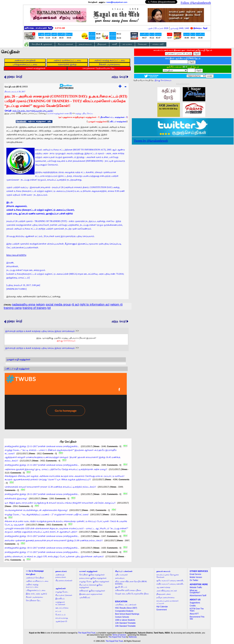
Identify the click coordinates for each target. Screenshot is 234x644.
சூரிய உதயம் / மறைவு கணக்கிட (170, 580)
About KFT (194, 614)
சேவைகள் (142, 44)
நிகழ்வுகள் (102, 44)
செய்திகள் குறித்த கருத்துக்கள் (92, 575)
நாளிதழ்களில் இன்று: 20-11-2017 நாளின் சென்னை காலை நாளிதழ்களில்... (42, 494)
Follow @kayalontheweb (196, 3)
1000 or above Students (125, 620)
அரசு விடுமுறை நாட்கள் (167, 591)
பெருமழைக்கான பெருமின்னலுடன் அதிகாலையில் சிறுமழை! (36, 510)
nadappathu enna (23, 304)
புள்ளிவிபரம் (85, 597)
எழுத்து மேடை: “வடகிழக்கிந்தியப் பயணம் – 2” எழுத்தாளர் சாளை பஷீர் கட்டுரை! (47, 514)
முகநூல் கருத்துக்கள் (98, 121)
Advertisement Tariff (198, 596)
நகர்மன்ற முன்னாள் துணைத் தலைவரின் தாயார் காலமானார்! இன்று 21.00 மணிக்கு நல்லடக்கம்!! (54, 540)
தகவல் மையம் (85, 44)
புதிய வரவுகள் (121, 575)
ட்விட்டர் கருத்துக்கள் (118, 122)
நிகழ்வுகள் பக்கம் (164, 594)
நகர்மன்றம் (120, 578)
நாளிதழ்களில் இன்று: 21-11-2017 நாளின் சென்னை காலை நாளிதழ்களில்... (42, 465)
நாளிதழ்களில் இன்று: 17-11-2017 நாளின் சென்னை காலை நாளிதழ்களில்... (42, 552)
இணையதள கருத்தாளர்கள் (91, 594)
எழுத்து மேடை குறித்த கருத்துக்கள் (94, 581)
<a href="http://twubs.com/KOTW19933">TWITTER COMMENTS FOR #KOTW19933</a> (66, 401)
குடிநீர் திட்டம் (121, 587)
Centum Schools (122, 617)
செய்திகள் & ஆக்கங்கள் (42, 44)
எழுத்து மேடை (62, 592)
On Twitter (194, 580)
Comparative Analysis (124, 611)
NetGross (133, 637)
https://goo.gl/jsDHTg (16, 255)
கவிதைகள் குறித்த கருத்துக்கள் (92, 591)
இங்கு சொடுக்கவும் (66, 341)
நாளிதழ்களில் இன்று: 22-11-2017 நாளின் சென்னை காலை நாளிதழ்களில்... (42, 446)
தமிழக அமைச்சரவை (166, 597)
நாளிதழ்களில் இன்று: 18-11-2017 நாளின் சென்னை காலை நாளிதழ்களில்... (42, 548)
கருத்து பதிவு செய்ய (84, 113)
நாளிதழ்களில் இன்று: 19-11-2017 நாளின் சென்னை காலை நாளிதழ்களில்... (42, 536)
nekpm (40, 304)
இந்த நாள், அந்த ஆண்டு (36, 594)
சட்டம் (58, 611)
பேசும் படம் (61, 615)
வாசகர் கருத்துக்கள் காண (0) (60, 113)
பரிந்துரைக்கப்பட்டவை (36, 590)
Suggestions (195, 603)
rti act (75, 304)
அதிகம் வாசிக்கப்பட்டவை (37, 581)
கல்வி (114, 44)
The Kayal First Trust (87, 633)
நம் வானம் (127, 44)
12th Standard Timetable (125, 623)
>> (35, 571)
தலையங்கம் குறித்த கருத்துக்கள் (93, 578)
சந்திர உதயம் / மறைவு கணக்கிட (170, 584)
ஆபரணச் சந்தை (163, 587)
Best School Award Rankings (127, 614)
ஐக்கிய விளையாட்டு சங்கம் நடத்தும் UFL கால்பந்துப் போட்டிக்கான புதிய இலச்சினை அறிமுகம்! (54, 556)
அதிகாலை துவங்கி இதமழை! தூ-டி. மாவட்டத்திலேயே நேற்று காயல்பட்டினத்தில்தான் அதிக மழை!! (56, 469)
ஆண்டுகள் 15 (61, 621)
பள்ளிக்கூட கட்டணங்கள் (126, 605)
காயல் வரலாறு (62, 618)
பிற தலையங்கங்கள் (64, 580)
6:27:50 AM (60, 28)
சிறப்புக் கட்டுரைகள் (64, 595)
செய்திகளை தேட (33, 600)
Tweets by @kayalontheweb (151, 141)
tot (49, 308)
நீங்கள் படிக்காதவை (34, 597)
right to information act (94, 304)
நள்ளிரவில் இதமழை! (16, 498)
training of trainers (35, 308)
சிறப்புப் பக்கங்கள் (66, 44)
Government (162, 610)
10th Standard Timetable (125, 626)
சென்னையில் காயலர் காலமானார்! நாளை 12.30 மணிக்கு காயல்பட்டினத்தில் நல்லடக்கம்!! (50, 487)
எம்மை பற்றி (158, 44)
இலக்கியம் (60, 599)
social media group (58, 304)
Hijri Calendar (162, 607)
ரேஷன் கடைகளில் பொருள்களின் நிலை (132, 594)
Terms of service (119, 635)
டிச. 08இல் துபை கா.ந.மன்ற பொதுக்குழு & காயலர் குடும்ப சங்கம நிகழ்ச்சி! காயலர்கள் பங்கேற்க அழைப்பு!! (60, 503)
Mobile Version (196, 577)
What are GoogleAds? (195, 591)
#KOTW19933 (66, 87)
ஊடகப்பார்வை (62, 608)
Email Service (195, 574)
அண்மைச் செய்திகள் (35, 578)
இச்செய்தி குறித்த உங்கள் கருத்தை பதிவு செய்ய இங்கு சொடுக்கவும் (40, 331)
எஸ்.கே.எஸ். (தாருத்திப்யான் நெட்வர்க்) (33, 111)
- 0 (114, 117)
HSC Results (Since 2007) (126, 608)
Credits (193, 606)
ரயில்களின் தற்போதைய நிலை (128, 590)
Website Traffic (196, 587)
